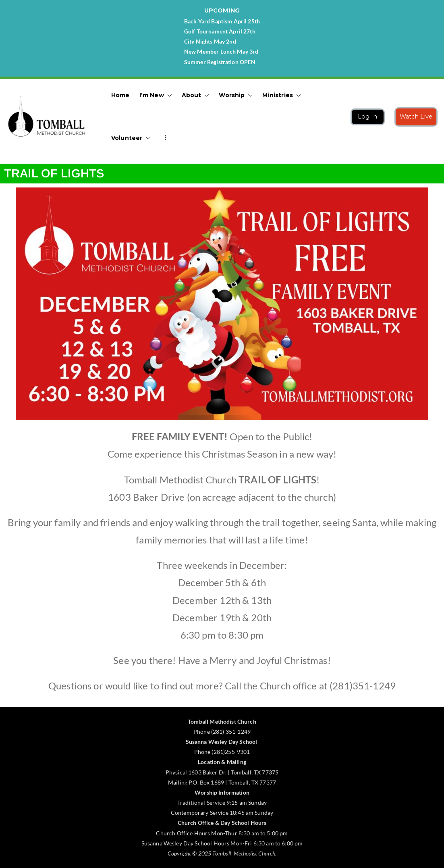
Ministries (282, 95)
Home (120, 95)
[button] (168, 95)
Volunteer (131, 138)
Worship (236, 95)
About (196, 95)
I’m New (156, 95)
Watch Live (416, 117)
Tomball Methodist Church (244, 853)
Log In (368, 117)
